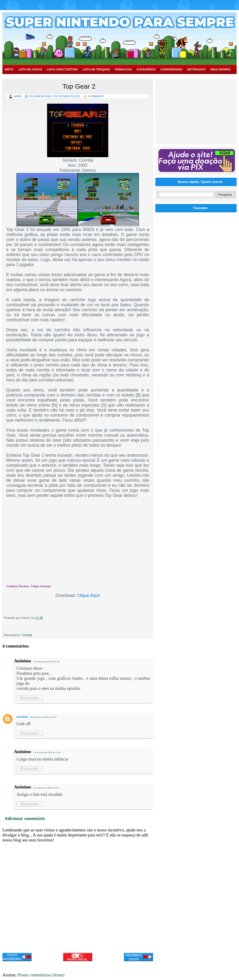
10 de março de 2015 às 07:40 (46, 662)
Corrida (27, 635)
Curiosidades (171, 70)
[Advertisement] (197, 111)
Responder (30, 698)
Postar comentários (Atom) (41, 975)
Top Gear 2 (79, 86)
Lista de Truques (96, 70)
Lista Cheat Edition (62, 70)
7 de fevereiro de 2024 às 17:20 (47, 752)
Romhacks (123, 70)
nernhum (22, 717)
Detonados (196, 70)
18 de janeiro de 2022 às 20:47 (43, 717)
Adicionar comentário (25, 819)
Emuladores (220, 70)
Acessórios (146, 70)
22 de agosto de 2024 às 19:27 (46, 788)
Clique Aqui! (88, 595)
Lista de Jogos (30, 70)
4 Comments (96, 96)
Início (9, 70)
